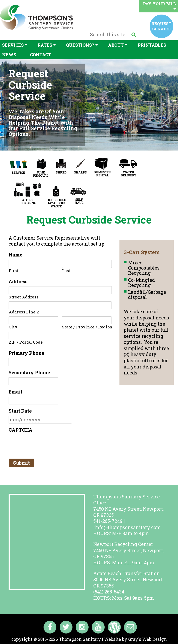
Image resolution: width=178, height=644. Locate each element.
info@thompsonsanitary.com (128, 527)
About (116, 45)
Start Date (20, 411)
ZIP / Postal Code (26, 342)
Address (18, 282)
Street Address (24, 297)
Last (66, 271)
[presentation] (41, 443)
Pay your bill (159, 6)
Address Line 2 (24, 312)
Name (15, 255)
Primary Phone (26, 353)
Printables (152, 45)
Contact (41, 55)
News (9, 55)
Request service (161, 26)
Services (13, 45)
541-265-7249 (108, 521)
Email (15, 392)
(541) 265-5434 (109, 592)
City (13, 327)
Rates (45, 45)
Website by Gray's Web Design (135, 639)
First (14, 271)
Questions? (80, 45)
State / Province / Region (87, 327)
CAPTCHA (20, 430)
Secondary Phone (29, 373)
